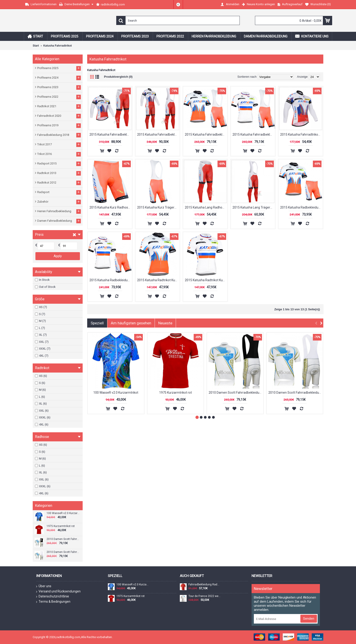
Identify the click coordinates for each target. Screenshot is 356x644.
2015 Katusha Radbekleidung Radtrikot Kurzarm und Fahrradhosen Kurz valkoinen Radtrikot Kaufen (111, 280)
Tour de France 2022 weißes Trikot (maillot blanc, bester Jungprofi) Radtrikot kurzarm (205, 596)
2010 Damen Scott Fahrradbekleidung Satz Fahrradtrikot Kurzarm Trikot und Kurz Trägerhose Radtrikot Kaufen (63, 539)
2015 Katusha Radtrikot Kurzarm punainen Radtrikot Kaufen (158, 280)
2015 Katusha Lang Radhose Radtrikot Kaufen (206, 207)
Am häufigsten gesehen (131, 323)
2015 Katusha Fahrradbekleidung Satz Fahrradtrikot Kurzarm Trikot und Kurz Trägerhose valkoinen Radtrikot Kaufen (254, 134)
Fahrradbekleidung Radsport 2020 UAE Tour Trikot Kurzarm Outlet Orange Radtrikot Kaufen (205, 585)
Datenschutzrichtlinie (53, 597)
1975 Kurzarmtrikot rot (61, 526)
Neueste (165, 323)
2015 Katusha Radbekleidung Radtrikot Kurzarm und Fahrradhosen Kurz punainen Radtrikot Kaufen (301, 207)
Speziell (97, 323)
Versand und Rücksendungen (58, 592)
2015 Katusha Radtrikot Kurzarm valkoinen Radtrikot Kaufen (206, 280)
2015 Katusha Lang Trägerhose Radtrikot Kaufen (254, 207)
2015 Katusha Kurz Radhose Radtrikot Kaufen (111, 207)
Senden (309, 619)
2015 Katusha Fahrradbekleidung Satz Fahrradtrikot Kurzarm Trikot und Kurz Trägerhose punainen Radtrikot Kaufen (206, 134)
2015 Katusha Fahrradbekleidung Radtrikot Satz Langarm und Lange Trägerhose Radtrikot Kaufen (158, 134)
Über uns (44, 586)
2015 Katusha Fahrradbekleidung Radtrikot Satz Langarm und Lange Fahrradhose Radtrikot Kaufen (111, 134)
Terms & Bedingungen (53, 602)
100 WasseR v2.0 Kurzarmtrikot (63, 513)
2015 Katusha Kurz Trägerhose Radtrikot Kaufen (158, 207)
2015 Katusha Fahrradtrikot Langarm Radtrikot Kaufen (301, 134)
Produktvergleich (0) (118, 77)
